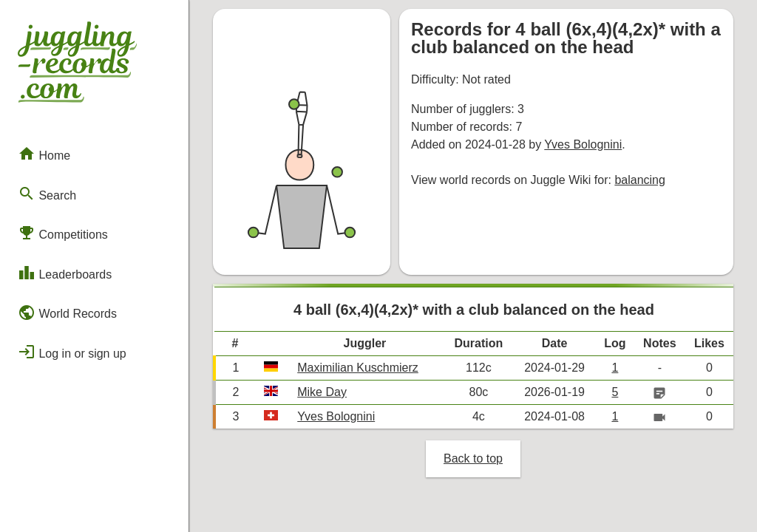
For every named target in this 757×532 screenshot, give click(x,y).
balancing (640, 180)
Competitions (63, 233)
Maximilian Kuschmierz (358, 368)
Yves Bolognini (583, 144)
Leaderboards (65, 273)
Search (47, 194)
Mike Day (322, 392)
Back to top (473, 458)
